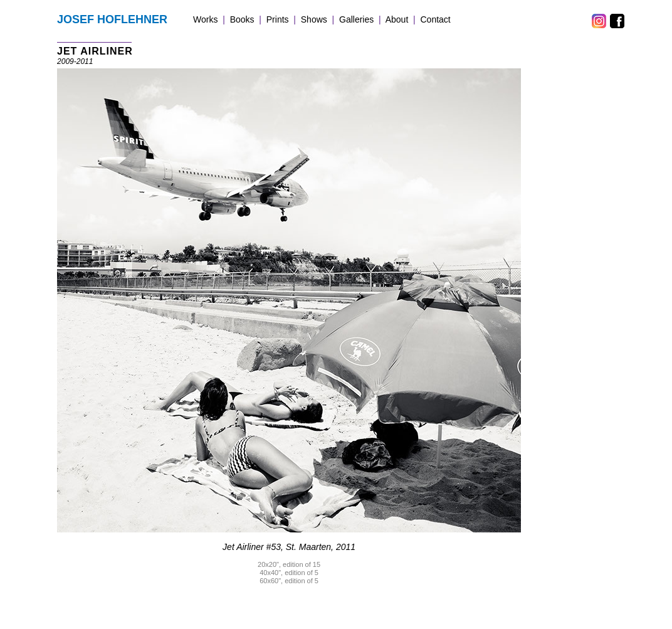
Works (205, 19)
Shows (314, 19)
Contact (436, 19)
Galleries (356, 19)
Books (242, 19)
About (397, 19)
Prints (278, 19)
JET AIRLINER (95, 51)
